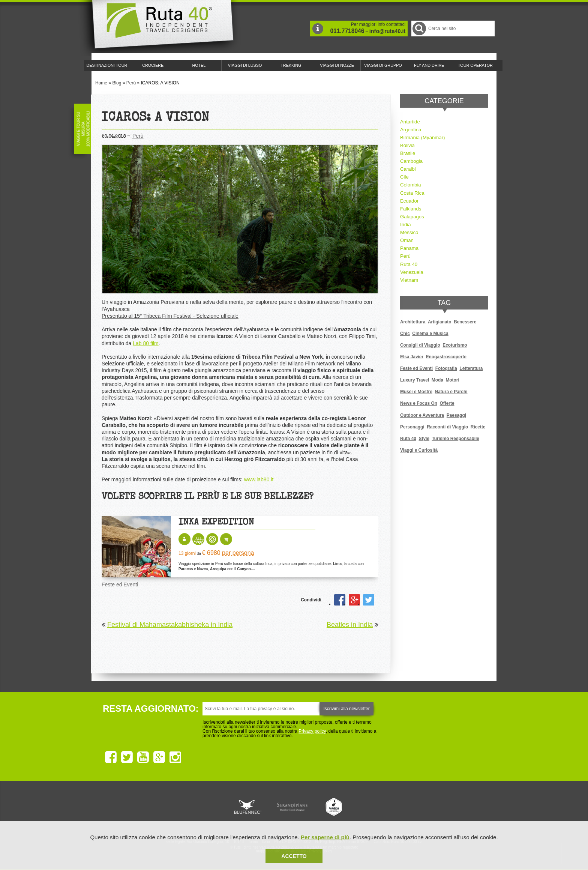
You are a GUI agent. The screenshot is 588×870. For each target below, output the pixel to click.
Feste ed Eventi (120, 585)
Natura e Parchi (451, 392)
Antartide (410, 122)
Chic (405, 334)
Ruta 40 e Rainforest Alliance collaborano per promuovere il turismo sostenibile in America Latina (250, 807)
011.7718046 (347, 31)
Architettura (413, 322)
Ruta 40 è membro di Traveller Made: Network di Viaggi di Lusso (208, 807)
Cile (404, 177)
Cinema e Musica (430, 334)
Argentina (411, 130)
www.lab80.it (259, 479)
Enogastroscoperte (446, 357)
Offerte (447, 403)
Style (424, 439)
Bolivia (407, 145)
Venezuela (412, 272)
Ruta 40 (409, 264)
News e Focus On (419, 403)
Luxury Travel (415, 380)
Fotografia (446, 368)
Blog (117, 83)
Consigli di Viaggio (420, 345)
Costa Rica (412, 193)
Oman (407, 240)
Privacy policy (312, 731)
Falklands (411, 209)
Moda (437, 380)
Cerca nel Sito (419, 28)
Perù (131, 83)
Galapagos (412, 217)
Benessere (465, 322)
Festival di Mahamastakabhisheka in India (170, 625)
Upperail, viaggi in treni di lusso (334, 807)
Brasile (408, 153)
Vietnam (409, 280)
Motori (452, 380)
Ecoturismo (455, 345)
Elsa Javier (412, 357)
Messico (409, 232)
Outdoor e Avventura (422, 415)
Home (101, 83)
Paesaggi (456, 415)
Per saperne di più (325, 837)
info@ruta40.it (387, 31)
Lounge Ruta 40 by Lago (376, 807)
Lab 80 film (145, 343)
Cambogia (411, 161)
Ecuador (409, 201)
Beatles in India (350, 625)
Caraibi (408, 169)
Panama (409, 248)
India (406, 225)
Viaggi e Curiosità (419, 450)
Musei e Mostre (416, 392)
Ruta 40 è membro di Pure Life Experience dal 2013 (292, 807)
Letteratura (471, 368)
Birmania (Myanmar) (422, 137)
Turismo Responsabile (455, 439)
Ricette (478, 427)
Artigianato (440, 322)
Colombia (411, 185)
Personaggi (412, 427)
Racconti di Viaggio (447, 427)
